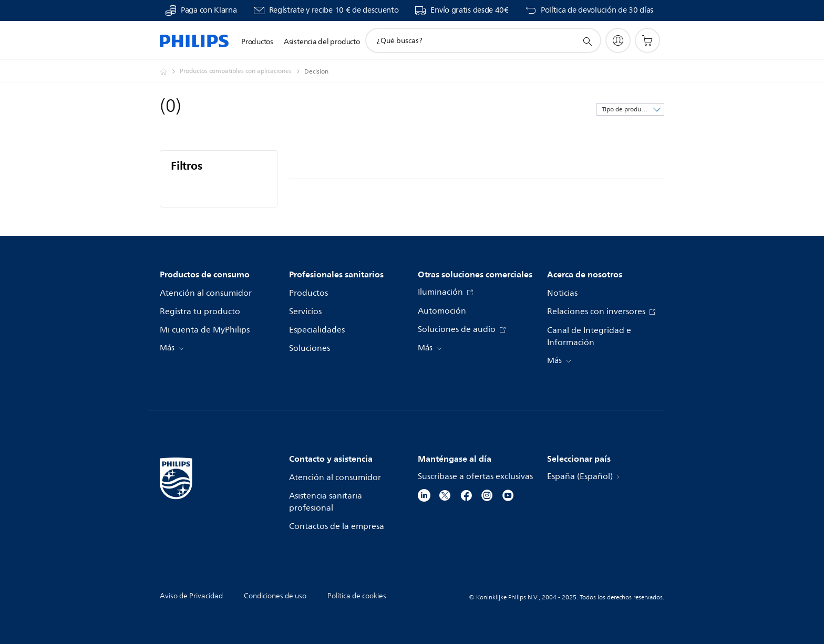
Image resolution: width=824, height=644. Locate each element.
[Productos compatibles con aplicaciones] (242, 71)
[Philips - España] (170, 71)
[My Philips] (618, 40)
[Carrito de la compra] (647, 40)
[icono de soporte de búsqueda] (587, 41)
